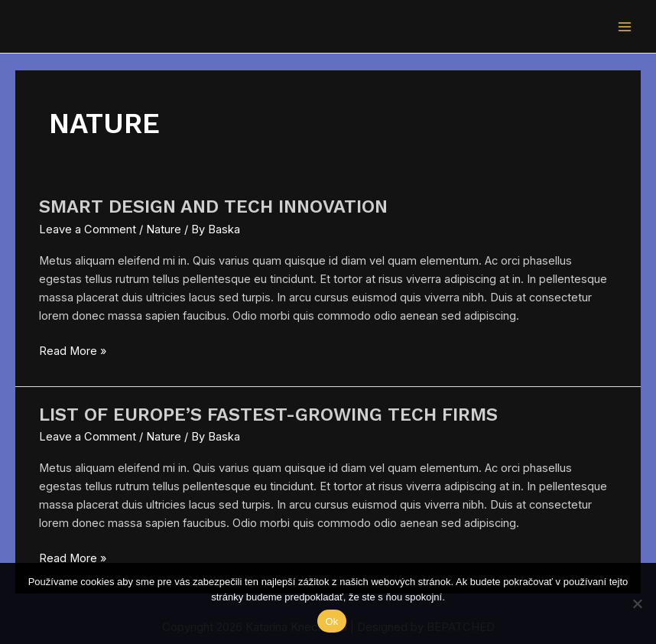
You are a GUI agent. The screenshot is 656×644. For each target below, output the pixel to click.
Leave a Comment (88, 229)
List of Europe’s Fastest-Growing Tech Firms (268, 415)
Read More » (73, 350)
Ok (331, 621)
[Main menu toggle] (625, 27)
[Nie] (637, 603)
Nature (164, 229)
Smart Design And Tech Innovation (213, 207)
